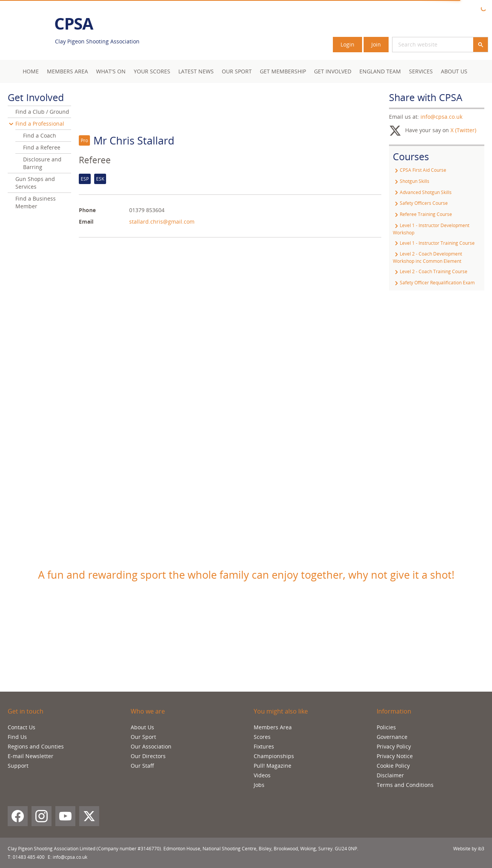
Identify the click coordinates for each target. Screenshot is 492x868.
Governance (392, 737)
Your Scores (152, 71)
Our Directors (148, 756)
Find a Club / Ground (42, 112)
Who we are (148, 711)
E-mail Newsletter (31, 756)
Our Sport (237, 71)
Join (376, 44)
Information (394, 711)
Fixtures (264, 746)
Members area (67, 71)
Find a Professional (40, 124)
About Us (454, 71)
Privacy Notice (395, 756)
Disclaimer (390, 775)
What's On (111, 71)
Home (31, 71)
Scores (262, 737)
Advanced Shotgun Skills (422, 192)
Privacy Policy (394, 746)
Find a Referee (42, 147)
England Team (380, 71)
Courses (411, 156)
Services (421, 71)
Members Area (273, 727)
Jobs (259, 785)
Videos (262, 775)
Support (18, 766)
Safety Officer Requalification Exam (434, 283)
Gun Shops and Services (35, 183)
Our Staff (142, 766)
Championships (274, 756)
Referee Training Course (422, 214)
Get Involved (333, 71)
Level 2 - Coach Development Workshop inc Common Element (427, 257)
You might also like (281, 711)
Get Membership (283, 71)
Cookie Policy (393, 766)
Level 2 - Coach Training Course (430, 271)
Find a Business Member (36, 202)
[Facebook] (18, 816)
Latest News (196, 71)
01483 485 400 (29, 857)
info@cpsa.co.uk (441, 117)
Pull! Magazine (273, 766)
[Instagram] (42, 816)
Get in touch (26, 711)
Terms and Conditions (405, 785)
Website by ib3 (469, 849)
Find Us (17, 737)
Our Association (151, 746)
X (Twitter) (463, 130)
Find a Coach (40, 135)
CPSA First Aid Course (420, 170)
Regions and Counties (36, 746)
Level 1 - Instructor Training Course (434, 243)
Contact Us (22, 727)
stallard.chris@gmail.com (162, 222)
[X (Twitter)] (89, 816)
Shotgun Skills (411, 181)
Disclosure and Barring (42, 163)
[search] (424, 45)
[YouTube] (65, 816)
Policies (386, 727)
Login (347, 44)
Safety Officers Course (420, 203)
